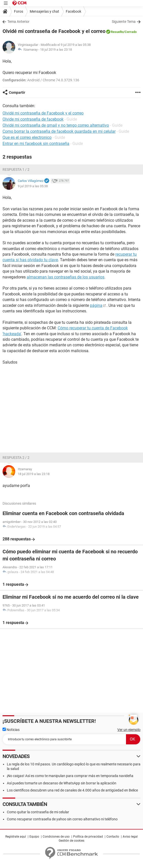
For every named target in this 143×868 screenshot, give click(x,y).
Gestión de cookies (71, 841)
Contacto (113, 837)
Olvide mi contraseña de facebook (33, 119)
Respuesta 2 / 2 (16, 458)
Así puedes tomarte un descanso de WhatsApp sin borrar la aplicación (62, 783)
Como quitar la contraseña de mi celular (38, 812)
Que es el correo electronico (27, 137)
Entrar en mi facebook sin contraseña (36, 144)
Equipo (34, 837)
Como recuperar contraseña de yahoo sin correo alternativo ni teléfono (62, 819)
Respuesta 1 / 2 (16, 169)
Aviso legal (130, 837)
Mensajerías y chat (44, 11)
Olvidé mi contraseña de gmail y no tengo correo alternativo (56, 125)
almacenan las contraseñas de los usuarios (66, 277)
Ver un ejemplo (129, 730)
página (96, 305)
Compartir (17, 92)
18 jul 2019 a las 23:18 (56, 50)
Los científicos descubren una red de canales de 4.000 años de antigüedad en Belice (72, 790)
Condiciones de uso (56, 837)
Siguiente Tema (124, 22)
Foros (19, 11)
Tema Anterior (18, 22)
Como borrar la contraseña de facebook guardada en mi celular (59, 131)
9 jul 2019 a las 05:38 (33, 186)
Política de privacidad (88, 837)
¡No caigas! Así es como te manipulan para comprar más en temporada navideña (70, 776)
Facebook (74, 11)
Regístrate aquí (16, 837)
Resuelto (117, 32)
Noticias (11, 730)
